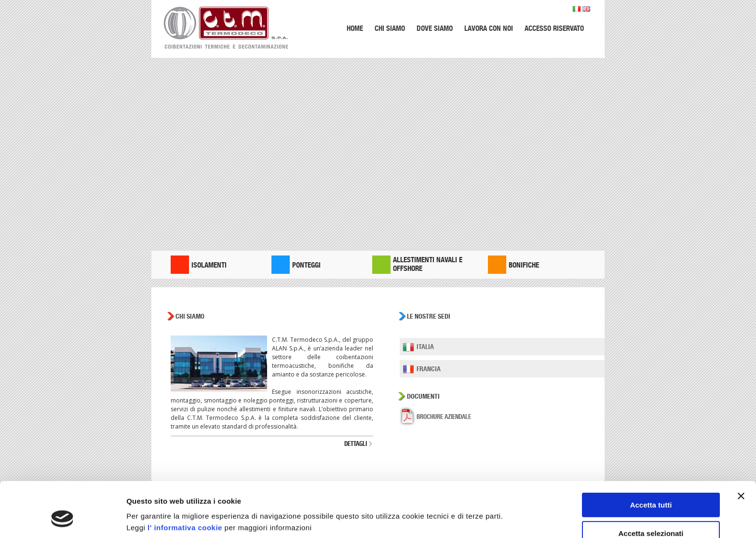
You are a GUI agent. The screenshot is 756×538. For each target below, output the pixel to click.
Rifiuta (651, 514)
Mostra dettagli (507, 512)
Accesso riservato (554, 28)
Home (355, 28)
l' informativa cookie (185, 480)
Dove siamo (435, 28)
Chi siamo (390, 28)
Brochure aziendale (444, 417)
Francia (429, 369)
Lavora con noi (489, 28)
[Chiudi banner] (741, 449)
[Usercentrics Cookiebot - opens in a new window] (62, 519)
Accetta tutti (651, 458)
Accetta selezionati (651, 486)
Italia (425, 347)
